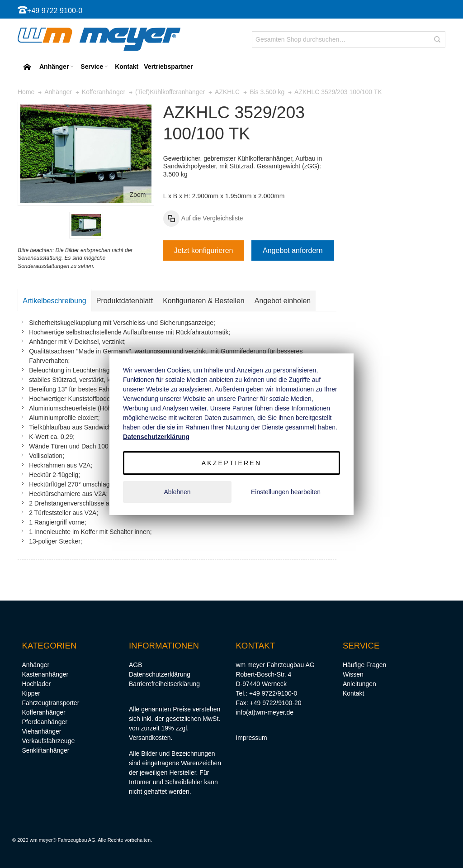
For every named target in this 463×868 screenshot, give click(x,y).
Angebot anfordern (293, 250)
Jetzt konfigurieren (204, 250)
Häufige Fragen (365, 665)
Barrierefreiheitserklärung (164, 684)
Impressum (251, 738)
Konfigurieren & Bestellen (204, 301)
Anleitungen (359, 684)
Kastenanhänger (45, 674)
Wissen (353, 674)
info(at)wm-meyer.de (265, 712)
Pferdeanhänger (44, 722)
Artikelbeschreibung (54, 301)
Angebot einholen (283, 301)
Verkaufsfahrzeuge (48, 741)
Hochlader (36, 684)
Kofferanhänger (43, 712)
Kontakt (353, 693)
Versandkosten (150, 738)
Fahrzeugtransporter (50, 703)
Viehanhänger (41, 731)
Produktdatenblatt (125, 301)
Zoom (138, 195)
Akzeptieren (231, 463)
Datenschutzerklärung (160, 674)
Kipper (31, 693)
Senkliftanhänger (45, 750)
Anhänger (35, 665)
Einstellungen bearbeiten (286, 492)
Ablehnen (177, 492)
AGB (136, 665)
